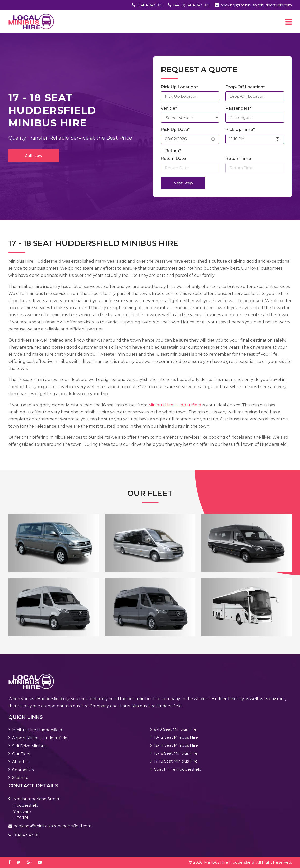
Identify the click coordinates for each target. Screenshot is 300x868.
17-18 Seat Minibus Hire (176, 761)
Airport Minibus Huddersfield (40, 738)
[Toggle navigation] (289, 22)
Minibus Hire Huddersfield (175, 405)
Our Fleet (21, 754)
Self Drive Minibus (29, 746)
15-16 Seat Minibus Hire (176, 753)
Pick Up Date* (175, 129)
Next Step (183, 183)
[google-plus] (32, 862)
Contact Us (23, 770)
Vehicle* (169, 108)
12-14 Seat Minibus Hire (176, 745)
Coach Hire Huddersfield (178, 769)
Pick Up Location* (179, 87)
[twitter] (21, 862)
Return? (173, 151)
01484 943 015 (149, 5)
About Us (21, 762)
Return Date (173, 158)
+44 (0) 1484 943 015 (191, 5)
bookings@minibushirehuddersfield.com (256, 5)
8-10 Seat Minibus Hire (175, 729)
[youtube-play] (42, 862)
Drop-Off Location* (245, 87)
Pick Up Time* (240, 129)
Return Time (238, 158)
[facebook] (12, 862)
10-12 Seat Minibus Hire (176, 737)
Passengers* (238, 108)
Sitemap (20, 778)
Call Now (34, 155)
